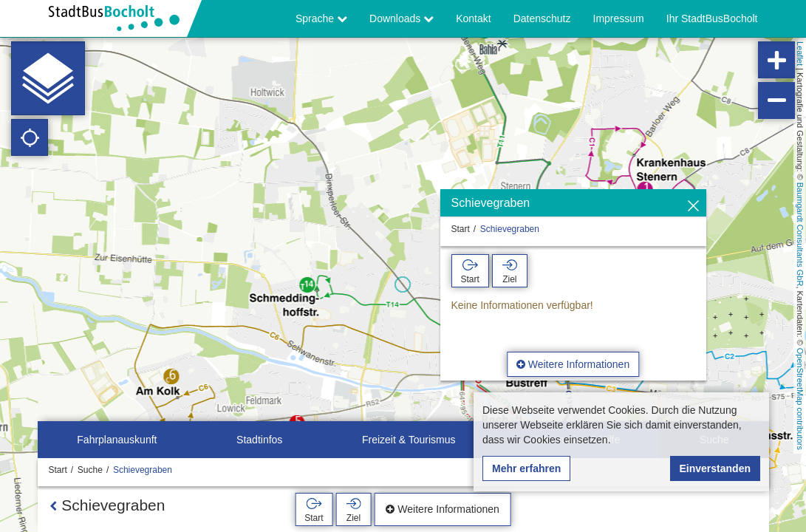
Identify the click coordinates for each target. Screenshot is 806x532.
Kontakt (473, 18)
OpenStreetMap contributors (800, 399)
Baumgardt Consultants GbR (800, 235)
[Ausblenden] (693, 207)
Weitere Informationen (573, 364)
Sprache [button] (321, 18)
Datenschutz (542, 18)
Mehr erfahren (526, 468)
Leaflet (800, 54)
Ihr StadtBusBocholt (712, 18)
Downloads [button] (402, 18)
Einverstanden (715, 468)
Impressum (619, 18)
